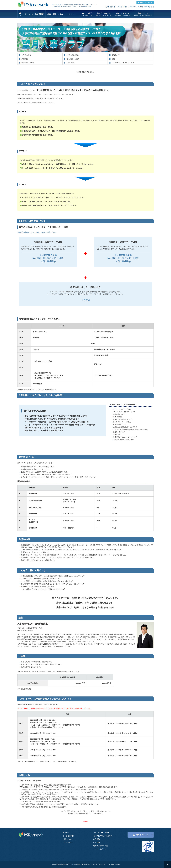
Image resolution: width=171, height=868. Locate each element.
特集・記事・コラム (55, 14)
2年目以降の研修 (73, 55)
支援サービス (143, 14)
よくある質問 (122, 7)
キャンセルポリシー (100, 849)
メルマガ (133, 7)
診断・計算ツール (122, 14)
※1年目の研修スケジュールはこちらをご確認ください (37, 232)
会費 (113, 59)
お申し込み (71, 63)
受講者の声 (116, 55)
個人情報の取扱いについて (103, 836)
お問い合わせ (110, 7)
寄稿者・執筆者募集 (145, 7)
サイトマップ (68, 842)
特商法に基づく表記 (100, 846)
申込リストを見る (145, 3)
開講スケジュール (28, 63)
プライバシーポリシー (101, 833)
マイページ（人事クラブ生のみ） (124, 63)
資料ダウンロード (103, 14)
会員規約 (97, 842)
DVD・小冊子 (87, 14)
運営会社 (66, 833)
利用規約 (97, 839)
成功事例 (25, 59)
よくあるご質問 (68, 836)
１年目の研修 (26, 55)
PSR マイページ (141, 835)
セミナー (72, 14)
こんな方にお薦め (73, 59)
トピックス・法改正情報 (34, 14)
